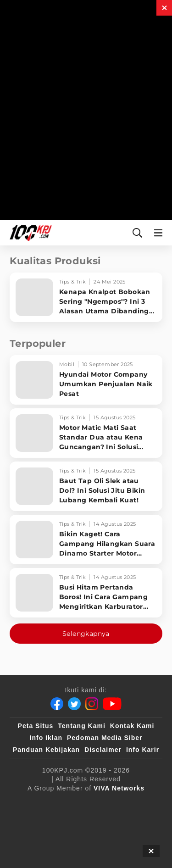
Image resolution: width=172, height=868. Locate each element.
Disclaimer (103, 750)
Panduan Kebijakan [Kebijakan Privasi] (46, 750)
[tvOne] (108, 822)
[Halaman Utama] (29, 233)
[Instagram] (92, 704)
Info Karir (143, 750)
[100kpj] (91, 803)
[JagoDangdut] (130, 840)
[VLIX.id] (34, 822)
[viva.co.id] (48, 803)
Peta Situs (36, 726)
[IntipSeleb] (82, 840)
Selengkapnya (86, 634)
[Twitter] (74, 704)
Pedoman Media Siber (105, 738)
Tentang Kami (82, 726)
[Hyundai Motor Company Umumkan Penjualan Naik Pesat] (86, 380)
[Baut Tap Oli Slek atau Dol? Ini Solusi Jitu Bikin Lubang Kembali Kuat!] (86, 486)
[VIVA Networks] (119, 788)
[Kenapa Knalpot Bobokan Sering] (86, 297)
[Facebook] (57, 704)
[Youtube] (112, 704)
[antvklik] (38, 840)
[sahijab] (129, 803)
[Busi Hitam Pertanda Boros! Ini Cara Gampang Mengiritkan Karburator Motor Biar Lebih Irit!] (86, 593)
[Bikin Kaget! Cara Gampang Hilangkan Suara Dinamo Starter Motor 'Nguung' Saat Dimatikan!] (86, 540)
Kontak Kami (132, 726)
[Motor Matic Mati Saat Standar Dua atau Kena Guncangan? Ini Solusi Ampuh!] (86, 433)
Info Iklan (46, 738)
